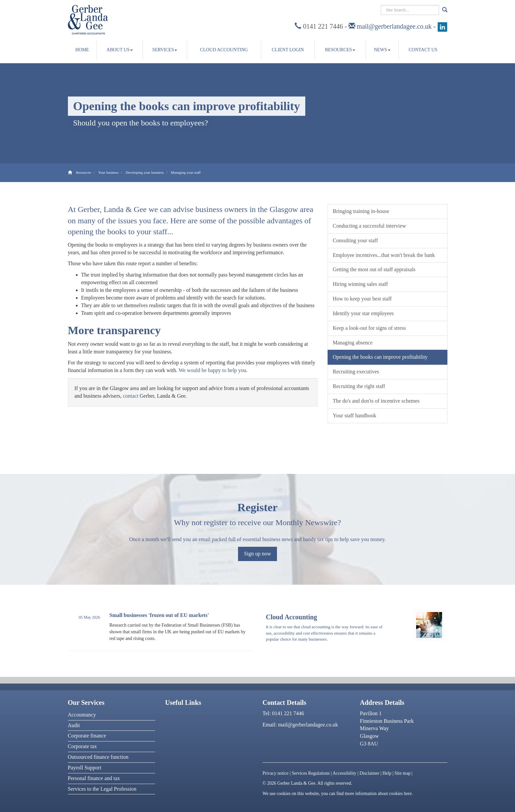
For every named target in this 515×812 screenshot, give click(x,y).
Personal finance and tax (94, 778)
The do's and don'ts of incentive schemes (376, 401)
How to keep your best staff (362, 299)
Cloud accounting (224, 50)
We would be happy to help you (212, 370)
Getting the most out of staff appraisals (374, 269)
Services (165, 50)
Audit (74, 725)
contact (130, 396)
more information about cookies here (378, 794)
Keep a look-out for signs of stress (370, 328)
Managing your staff (186, 172)
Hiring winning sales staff (360, 284)
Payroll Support (85, 768)
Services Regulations (311, 773)
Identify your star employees (364, 313)
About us (120, 50)
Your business (109, 172)
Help (387, 773)
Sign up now (257, 554)
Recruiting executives (356, 372)
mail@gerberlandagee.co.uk (394, 26)
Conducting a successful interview (370, 226)
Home (82, 50)
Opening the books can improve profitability (380, 357)
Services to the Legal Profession (102, 789)
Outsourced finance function (98, 757)
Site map (402, 773)
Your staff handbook (355, 415)
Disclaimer (370, 773)
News (382, 50)
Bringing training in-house (361, 211)
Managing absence (353, 343)
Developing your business (144, 172)
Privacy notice (276, 773)
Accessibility (344, 773)
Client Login (288, 50)
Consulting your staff (356, 240)
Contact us (423, 50)
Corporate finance (87, 736)
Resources (340, 50)
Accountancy (82, 715)
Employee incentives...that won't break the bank (384, 255)
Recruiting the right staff (359, 386)
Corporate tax (83, 746)
